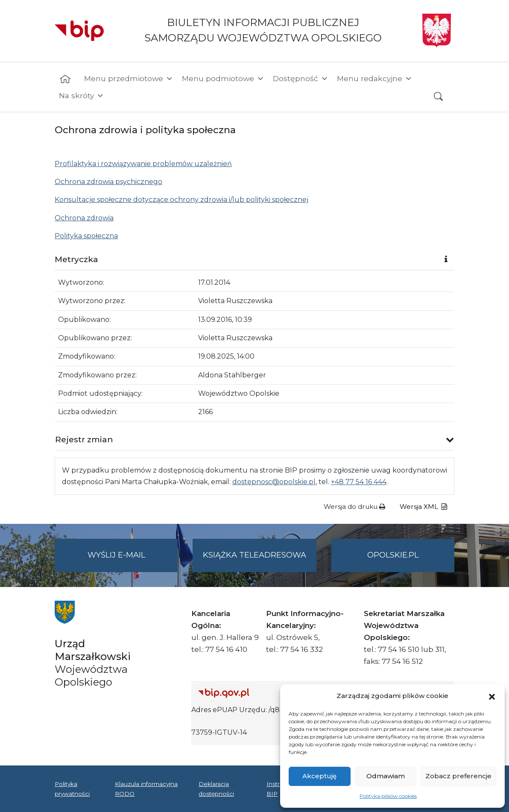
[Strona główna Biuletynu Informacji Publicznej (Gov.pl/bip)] (261, 693)
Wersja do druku (354, 507)
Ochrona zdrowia (84, 218)
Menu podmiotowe (223, 79)
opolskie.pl (393, 555)
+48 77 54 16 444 (359, 482)
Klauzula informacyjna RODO (146, 789)
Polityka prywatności (72, 789)
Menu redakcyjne (375, 79)
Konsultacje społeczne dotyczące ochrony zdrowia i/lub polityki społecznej (181, 200)
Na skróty (82, 96)
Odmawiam (386, 776)
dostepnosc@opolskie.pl (274, 482)
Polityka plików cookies (388, 796)
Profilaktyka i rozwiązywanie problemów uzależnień (143, 164)
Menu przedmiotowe (129, 79)
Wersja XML (423, 507)
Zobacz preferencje (458, 776)
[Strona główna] (65, 79)
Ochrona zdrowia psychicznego (108, 182)
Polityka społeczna (86, 236)
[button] (492, 696)
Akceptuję (319, 776)
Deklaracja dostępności (216, 789)
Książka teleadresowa (254, 555)
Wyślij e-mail (133, 560)
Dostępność (301, 79)
